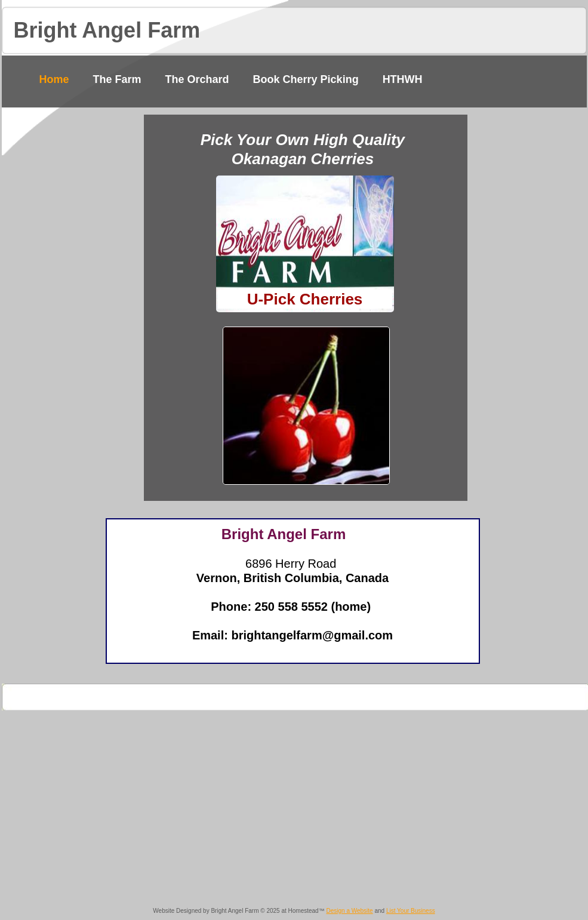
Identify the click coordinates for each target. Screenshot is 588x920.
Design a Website (349, 911)
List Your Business (411, 911)
